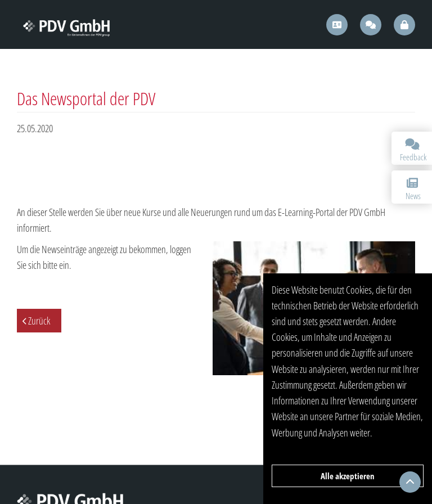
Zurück (39, 321)
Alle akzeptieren (348, 476)
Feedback (413, 150)
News (412, 189)
